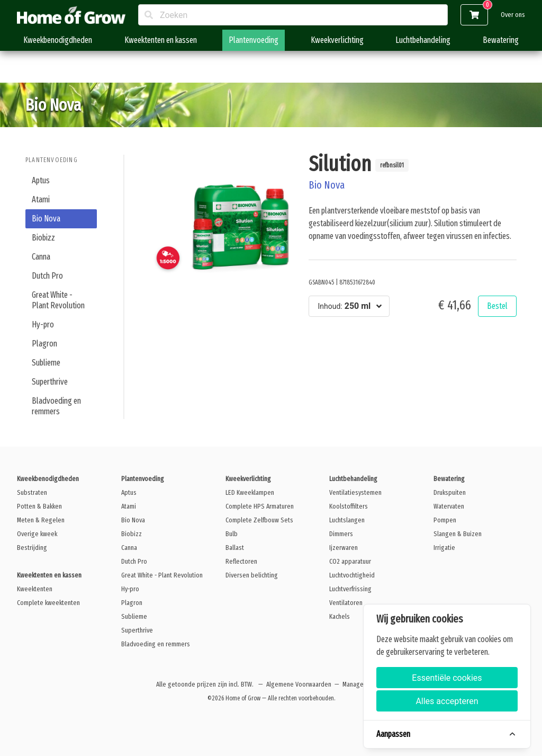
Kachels (340, 616)
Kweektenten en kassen (161, 40)
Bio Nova (46, 219)
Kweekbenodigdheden (58, 40)
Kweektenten (35, 589)
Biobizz (43, 238)
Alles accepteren (447, 701)
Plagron (44, 344)
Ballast (235, 548)
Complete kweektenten (48, 603)
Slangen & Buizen (458, 534)
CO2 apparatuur (350, 561)
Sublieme (46, 363)
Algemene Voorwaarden (299, 684)
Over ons (513, 15)
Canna (41, 257)
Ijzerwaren (344, 548)
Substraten (32, 492)
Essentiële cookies (447, 678)
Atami (41, 199)
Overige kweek (37, 534)
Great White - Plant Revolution (58, 300)
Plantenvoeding (254, 40)
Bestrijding (32, 548)
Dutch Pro (47, 276)
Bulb (232, 534)
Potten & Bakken (39, 506)
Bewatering (501, 40)
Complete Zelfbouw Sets (259, 520)
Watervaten (449, 506)
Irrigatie (444, 548)
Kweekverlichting (337, 40)
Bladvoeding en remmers (56, 406)
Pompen (445, 520)
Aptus (41, 180)
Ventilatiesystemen (355, 492)
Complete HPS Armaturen (260, 506)
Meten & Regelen (41, 520)
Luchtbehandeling (423, 40)
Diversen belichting (252, 575)
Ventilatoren (346, 603)
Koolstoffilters (349, 506)
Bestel (497, 306)
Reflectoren (241, 561)
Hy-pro (43, 324)
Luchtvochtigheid (352, 575)
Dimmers (341, 534)
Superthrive (50, 382)
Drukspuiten (450, 492)
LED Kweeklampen (250, 492)
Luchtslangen (347, 520)
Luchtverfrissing (350, 589)
